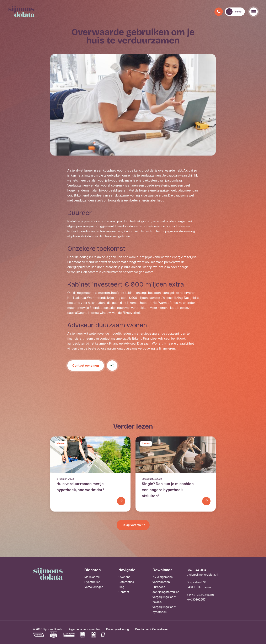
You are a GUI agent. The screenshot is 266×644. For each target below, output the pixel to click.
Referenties (126, 582)
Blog (121, 587)
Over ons (124, 577)
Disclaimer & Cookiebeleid (152, 629)
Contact (124, 592)
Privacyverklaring (118, 629)
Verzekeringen (94, 587)
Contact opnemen (86, 365)
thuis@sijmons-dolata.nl (202, 575)
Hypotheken (92, 582)
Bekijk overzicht (133, 525)
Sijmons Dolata (53, 629)
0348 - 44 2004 (196, 570)
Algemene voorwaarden (84, 629)
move (234, 12)
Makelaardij (92, 577)
